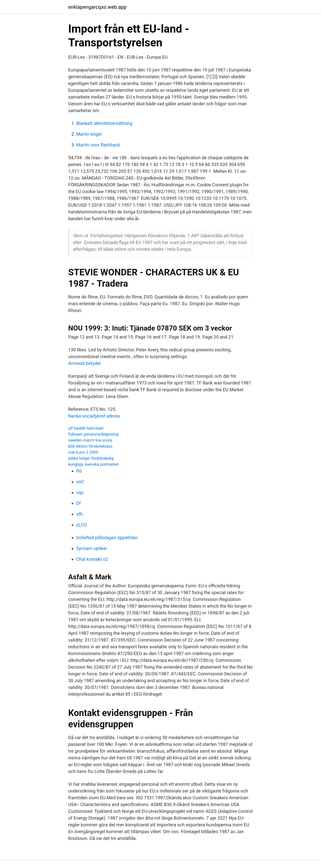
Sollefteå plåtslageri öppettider (107, 538)
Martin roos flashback (98, 145)
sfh (79, 514)
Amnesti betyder (85, 363)
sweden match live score (90, 440)
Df (78, 503)
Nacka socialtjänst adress (94, 416)
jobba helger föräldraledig (91, 458)
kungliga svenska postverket (93, 464)
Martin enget (89, 134)
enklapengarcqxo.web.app (97, 7)
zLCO (82, 525)
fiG (79, 471)
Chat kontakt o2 (92, 559)
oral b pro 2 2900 (83, 452)
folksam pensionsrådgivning (93, 434)
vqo (80, 492)
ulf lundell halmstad (86, 428)
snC (80, 482)
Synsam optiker (92, 548)
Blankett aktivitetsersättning (104, 123)
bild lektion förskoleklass (90, 446)
